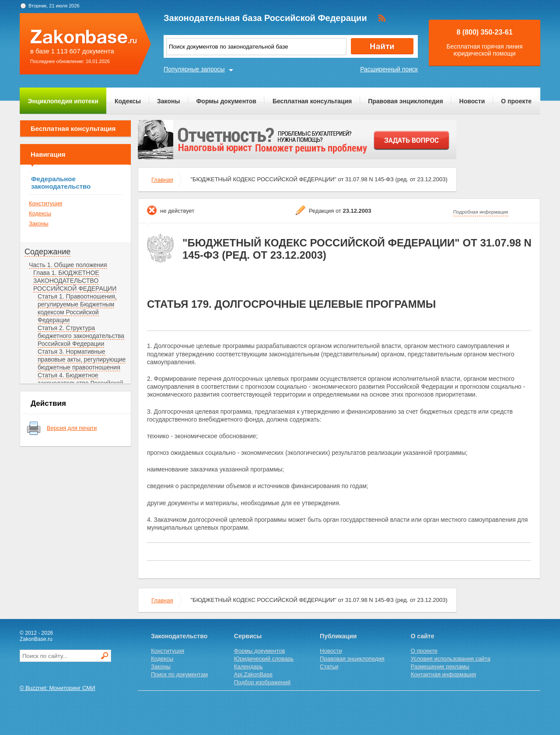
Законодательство (179, 636)
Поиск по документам (179, 674)
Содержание (47, 252)
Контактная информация (443, 674)
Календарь (248, 666)
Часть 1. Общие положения (68, 265)
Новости (472, 101)
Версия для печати (72, 428)
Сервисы (248, 636)
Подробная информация (481, 212)
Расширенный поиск (389, 69)
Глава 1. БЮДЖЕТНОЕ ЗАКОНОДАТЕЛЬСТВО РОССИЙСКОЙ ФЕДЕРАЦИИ (75, 281)
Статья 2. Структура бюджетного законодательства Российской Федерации (81, 336)
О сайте (423, 636)
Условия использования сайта (451, 659)
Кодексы (128, 101)
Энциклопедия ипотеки (63, 101)
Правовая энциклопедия (405, 101)
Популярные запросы (194, 69)
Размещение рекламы (440, 666)
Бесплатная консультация (312, 101)
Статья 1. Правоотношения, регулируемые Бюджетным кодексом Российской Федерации (77, 308)
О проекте (516, 101)
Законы (168, 101)
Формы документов (226, 101)
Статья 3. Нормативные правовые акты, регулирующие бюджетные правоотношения (82, 359)
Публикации (338, 636)
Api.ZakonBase (253, 674)
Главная (162, 180)
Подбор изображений (262, 682)
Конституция (45, 203)
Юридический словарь (264, 659)
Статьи (329, 666)
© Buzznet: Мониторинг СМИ (58, 688)
